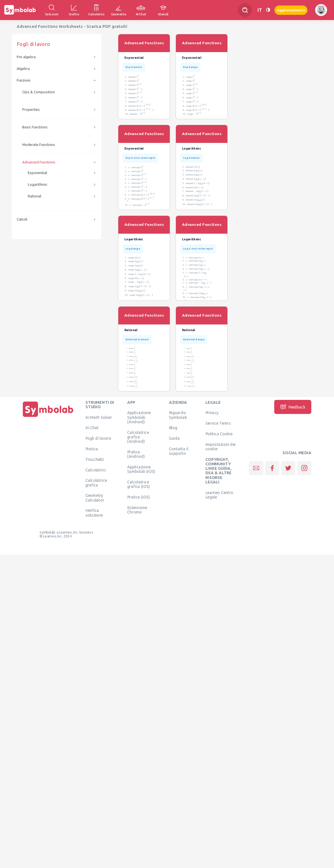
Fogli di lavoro (99, 438)
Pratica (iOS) (138, 497)
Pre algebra (26, 57)
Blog (173, 428)
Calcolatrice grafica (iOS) (138, 484)
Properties (31, 110)
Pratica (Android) (136, 454)
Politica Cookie (219, 434)
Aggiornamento (291, 10)
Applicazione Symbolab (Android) (139, 417)
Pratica (92, 449)
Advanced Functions (39, 162)
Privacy (212, 413)
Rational (35, 196)
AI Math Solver (99, 417)
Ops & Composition (39, 92)
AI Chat (92, 428)
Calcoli (22, 219)
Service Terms (218, 423)
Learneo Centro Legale (219, 495)
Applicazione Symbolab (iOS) (141, 469)
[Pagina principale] (48, 417)
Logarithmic (38, 184)
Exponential (37, 173)
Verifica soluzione (94, 513)
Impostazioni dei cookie (221, 446)
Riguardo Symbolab (178, 415)
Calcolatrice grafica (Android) (138, 437)
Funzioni (24, 80)
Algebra (23, 69)
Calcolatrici (96, 470)
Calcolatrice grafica (96, 483)
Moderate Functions (39, 145)
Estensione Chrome (137, 510)
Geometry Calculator (95, 498)
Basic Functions (35, 127)
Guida (174, 438)
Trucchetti (95, 459)
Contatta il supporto (179, 451)
